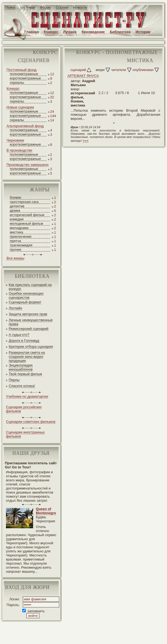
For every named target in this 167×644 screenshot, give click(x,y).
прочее (15, 249)
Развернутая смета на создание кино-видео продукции (27, 357)
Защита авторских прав (28, 314)
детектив (17, 206)
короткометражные (25, 78)
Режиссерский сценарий (29, 329)
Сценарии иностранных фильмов (25, 434)
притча (15, 241)
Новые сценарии (20, 107)
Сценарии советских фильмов (31, 422)
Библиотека (120, 32)
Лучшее (70, 32)
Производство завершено (28, 165)
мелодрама (19, 228)
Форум (45, 7)
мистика (16, 232)
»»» (86, 141)
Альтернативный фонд (25, 126)
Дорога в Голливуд (24, 341)
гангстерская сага (24, 202)
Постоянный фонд (21, 70)
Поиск (10, 7)
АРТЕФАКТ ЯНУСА (83, 76)
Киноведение (93, 32)
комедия (17, 219)
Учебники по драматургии (27, 396)
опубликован (143, 70)
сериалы (17, 83)
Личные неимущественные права (31, 322)
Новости (80, 7)
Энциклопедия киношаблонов (21, 367)
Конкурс (51, 32)
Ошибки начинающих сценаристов (26, 295)
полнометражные (24, 74)
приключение (21, 236)
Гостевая (28, 7)
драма (15, 210)
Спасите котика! (22, 386)
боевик (15, 197)
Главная (32, 32)
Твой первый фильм (25, 374)
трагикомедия (21, 245)
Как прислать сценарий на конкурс (30, 287)
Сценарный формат (25, 302)
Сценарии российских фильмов (24, 409)
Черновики (15, 140)
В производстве (19, 150)
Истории (143, 32)
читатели (119, 70)
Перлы (14, 380)
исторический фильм (27, 215)
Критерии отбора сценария (31, 347)
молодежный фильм (26, 223)
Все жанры (15, 258)
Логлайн (15, 308)
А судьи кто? (19, 335)
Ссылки (62, 7)
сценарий (78, 70)
